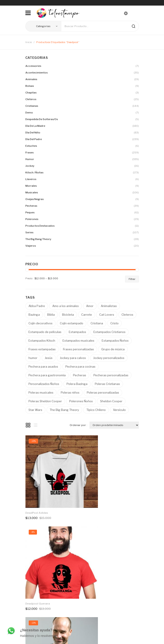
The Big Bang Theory (38, 239)
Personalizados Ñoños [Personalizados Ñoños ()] (44, 384)
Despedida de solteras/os (42, 119)
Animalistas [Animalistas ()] (109, 306)
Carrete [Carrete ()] (87, 315)
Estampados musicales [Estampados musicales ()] (78, 341)
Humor (30, 159)
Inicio (29, 42)
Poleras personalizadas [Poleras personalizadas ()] (103, 392)
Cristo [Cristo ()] (114, 323)
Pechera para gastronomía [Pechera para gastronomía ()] (47, 375)
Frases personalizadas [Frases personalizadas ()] (78, 349)
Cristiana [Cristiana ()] (97, 323)
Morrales (31, 186)
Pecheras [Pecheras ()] (80, 375)
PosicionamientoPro (80, 636)
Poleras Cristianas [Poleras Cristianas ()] (107, 384)
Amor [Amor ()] (90, 306)
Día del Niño (33, 133)
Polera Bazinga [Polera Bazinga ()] (77, 384)
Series (29, 232)
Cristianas (32, 106)
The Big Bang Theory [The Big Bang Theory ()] (64, 410)
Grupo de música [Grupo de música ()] (113, 349)
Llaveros (31, 179)
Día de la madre (35, 126)
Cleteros (31, 99)
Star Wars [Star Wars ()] (35, 410)
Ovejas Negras (34, 199)
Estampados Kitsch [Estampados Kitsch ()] (42, 341)
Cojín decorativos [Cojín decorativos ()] (40, 323)
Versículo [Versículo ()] (119, 410)
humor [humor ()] (33, 358)
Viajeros (31, 246)
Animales (31, 79)
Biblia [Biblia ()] (51, 315)
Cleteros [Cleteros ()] (127, 315)
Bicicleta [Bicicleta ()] (68, 315)
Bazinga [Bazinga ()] (34, 315)
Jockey (30, 166)
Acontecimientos (36, 73)
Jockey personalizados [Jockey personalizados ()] (109, 358)
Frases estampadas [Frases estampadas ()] (42, 349)
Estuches (31, 146)
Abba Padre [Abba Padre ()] (37, 306)
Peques (30, 212)
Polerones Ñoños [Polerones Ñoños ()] (81, 401)
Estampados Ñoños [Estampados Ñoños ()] (115, 341)
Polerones (32, 219)
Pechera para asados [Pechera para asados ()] (43, 367)
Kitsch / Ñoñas (34, 172)
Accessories (33, 66)
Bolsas (30, 86)
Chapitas (31, 93)
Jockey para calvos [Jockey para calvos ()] (73, 358)
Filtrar (132, 279)
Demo (29, 113)
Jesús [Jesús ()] (49, 358)
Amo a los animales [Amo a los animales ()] (66, 306)
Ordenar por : (78, 425)
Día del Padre (34, 139)
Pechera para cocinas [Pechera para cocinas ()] (80, 367)
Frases (29, 153)
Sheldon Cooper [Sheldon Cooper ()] (111, 401)
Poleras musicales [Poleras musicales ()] (41, 392)
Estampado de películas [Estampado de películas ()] (45, 332)
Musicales (32, 192)
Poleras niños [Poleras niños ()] (70, 392)
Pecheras (31, 206)
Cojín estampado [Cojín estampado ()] (72, 323)
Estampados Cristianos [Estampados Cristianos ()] (109, 332)
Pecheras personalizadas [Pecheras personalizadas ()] (111, 375)
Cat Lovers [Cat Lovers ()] (107, 315)
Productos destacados (40, 226)
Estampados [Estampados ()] (77, 332)
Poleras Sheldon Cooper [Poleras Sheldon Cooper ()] (45, 401)
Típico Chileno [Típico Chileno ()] (96, 410)
